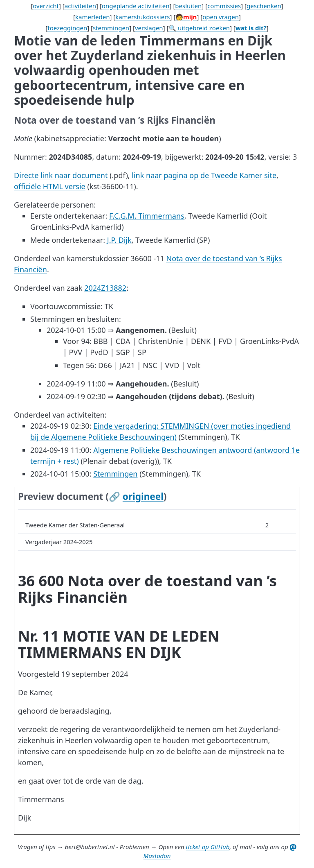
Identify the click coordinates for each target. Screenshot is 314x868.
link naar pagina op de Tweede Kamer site (204, 175)
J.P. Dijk (119, 240)
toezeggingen (67, 28)
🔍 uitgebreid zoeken (199, 28)
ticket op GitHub (208, 847)
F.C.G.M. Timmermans (147, 216)
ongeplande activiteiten (136, 6)
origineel (143, 496)
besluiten (188, 6)
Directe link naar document (61, 175)
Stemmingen (115, 474)
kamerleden (92, 17)
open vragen (221, 17)
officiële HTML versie (50, 186)
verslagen (149, 28)
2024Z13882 (105, 288)
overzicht (46, 6)
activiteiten (80, 6)
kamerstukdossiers (142, 17)
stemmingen (111, 28)
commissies (224, 6)
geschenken (264, 6)
